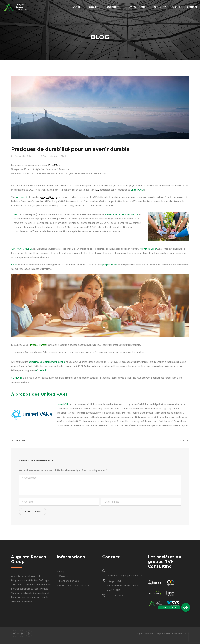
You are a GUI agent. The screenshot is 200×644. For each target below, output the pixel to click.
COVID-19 (17, 378)
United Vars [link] (54, 165)
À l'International (49, 156)
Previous (18, 441)
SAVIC (14, 265)
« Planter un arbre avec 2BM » (121, 215)
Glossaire (64, 577)
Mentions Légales (69, 581)
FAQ (62, 572)
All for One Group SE (22, 249)
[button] (186, 607)
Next (184, 441)
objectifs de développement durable (47, 362)
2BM (16, 215)
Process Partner (38, 345)
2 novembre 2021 (24, 156)
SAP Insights (22, 197)
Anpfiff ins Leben (148, 249)
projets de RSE (110, 265)
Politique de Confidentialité (74, 586)
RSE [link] (97, 190)
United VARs (137, 190)
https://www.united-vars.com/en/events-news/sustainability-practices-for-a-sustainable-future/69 (59, 174)
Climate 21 (42, 371)
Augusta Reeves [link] (49, 197)
